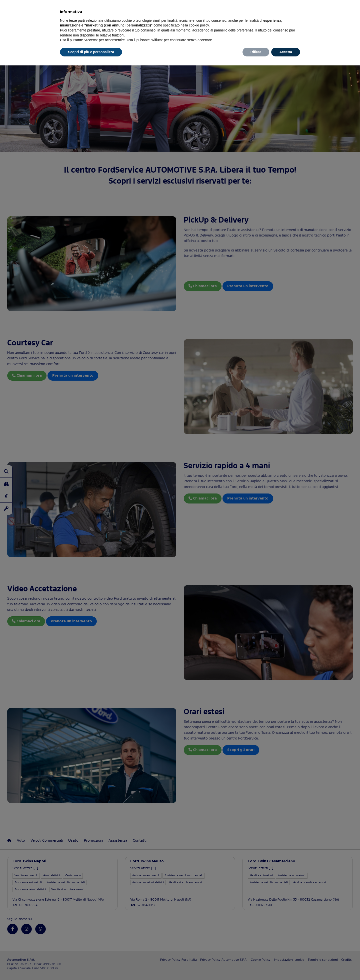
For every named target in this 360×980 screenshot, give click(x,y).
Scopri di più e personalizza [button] (91, 52)
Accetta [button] (286, 52)
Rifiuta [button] (256, 52)
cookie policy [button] (199, 25)
